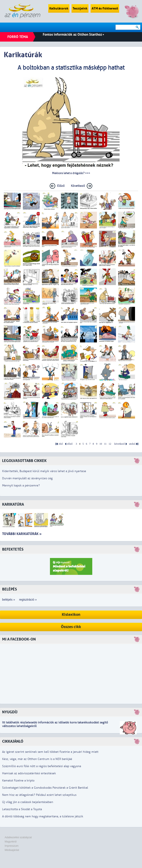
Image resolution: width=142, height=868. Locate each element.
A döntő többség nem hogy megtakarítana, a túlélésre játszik (43, 816)
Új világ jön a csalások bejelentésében (28, 802)
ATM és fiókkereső (105, 8)
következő (119, 444)
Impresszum (12, 846)
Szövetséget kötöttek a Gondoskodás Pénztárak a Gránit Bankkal (45, 788)
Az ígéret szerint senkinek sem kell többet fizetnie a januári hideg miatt (50, 752)
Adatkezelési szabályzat (18, 837)
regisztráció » (28, 600)
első (61, 444)
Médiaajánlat (12, 850)
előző (70, 444)
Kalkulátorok (59, 8)
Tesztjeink (80, 8)
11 (105, 444)
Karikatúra (13, 504)
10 (101, 444)
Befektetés (13, 549)
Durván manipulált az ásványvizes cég (27, 478)
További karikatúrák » (22, 534)
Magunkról (11, 842)
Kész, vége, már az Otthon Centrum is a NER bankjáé (37, 759)
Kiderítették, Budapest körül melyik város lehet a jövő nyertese (44, 471)
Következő (78, 186)
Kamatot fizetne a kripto (18, 781)
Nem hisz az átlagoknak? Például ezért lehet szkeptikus (39, 795)
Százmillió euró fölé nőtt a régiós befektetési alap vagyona (42, 766)
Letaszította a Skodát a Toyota (22, 809)
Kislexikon (71, 615)
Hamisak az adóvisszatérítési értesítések (29, 773)
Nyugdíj (10, 712)
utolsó (132, 444)
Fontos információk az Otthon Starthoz (73, 35)
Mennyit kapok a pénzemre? (21, 485)
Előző (61, 186)
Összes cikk (71, 627)
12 (110, 444)
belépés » (9, 600)
